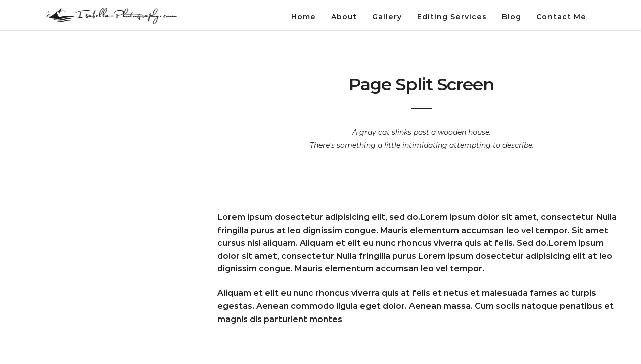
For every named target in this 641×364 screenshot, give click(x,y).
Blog (512, 17)
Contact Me (561, 17)
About (344, 17)
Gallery (387, 17)
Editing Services (452, 17)
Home (304, 17)
